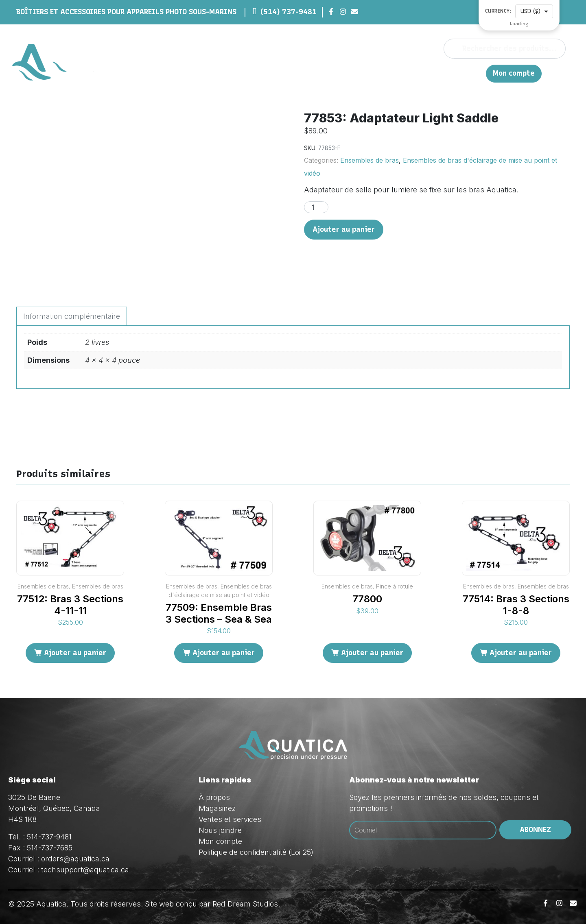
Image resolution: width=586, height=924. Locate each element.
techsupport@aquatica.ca (85, 870)
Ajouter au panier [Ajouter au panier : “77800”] (372, 653)
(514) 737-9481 (289, 12)
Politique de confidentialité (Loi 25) (256, 852)
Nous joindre (443, 73)
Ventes (402, 73)
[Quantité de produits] (316, 207)
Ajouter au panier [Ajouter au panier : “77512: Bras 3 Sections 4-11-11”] (75, 653)
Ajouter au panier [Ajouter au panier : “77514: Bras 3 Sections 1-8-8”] (521, 653)
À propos (324, 73)
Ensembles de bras (370, 160)
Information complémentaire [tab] (72, 316)
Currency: (498, 11)
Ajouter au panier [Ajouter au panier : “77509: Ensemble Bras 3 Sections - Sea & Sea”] (224, 653)
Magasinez (364, 73)
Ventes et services (230, 819)
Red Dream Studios (245, 904)
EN (476, 73)
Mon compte (514, 73)
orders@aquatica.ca (75, 859)
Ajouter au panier (344, 229)
